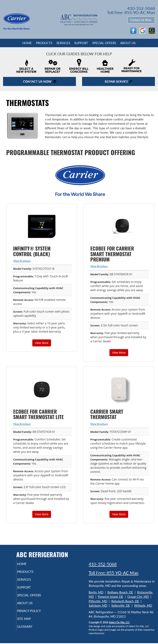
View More (42, 343)
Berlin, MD (96, 592)
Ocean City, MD (138, 597)
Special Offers (104, 43)
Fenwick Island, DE (111, 597)
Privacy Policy (29, 616)
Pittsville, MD (98, 601)
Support (81, 43)
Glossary (30, 634)
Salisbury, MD (98, 605)
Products (44, 43)
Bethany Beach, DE (120, 592)
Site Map (30, 626)
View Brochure (22, 261)
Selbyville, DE (121, 605)
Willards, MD (143, 605)
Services (63, 43)
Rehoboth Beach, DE (125, 601)
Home (27, 43)
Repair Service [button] (118, 81)
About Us (128, 43)
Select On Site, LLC (119, 622)
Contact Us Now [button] (141, 20)
